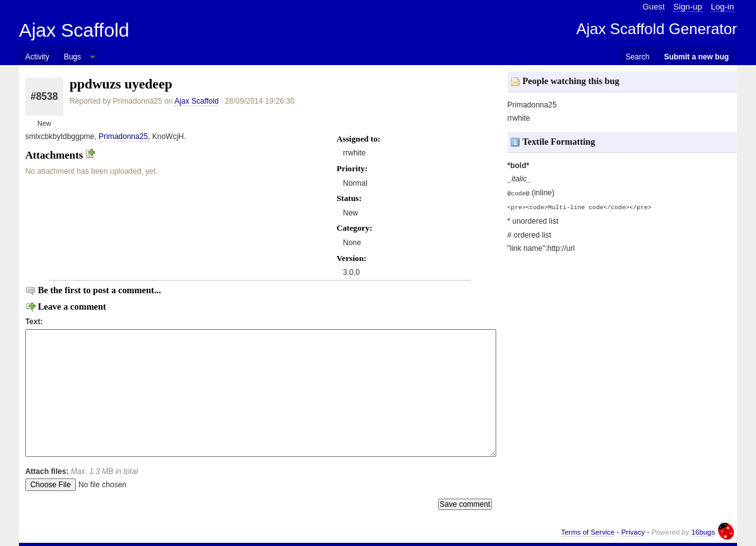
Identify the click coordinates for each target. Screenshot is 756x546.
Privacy (633, 532)
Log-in (722, 7)
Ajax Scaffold (74, 30)
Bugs (72, 57)
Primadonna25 (123, 136)
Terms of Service (588, 532)
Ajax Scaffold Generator (657, 29)
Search (637, 57)
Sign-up (687, 7)
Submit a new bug (696, 57)
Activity (37, 57)
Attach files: (82, 471)
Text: (34, 322)
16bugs (703, 532)
